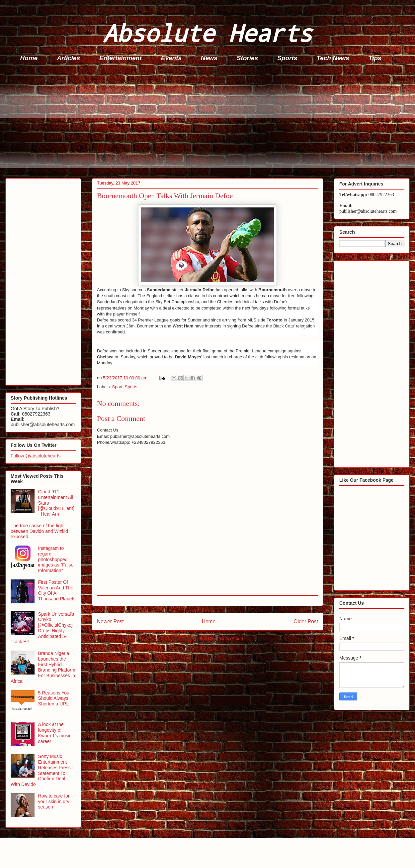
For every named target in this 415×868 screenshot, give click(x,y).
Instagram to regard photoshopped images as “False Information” (56, 559)
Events (171, 58)
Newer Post (110, 621)
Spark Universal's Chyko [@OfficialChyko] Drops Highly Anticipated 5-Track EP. (42, 628)
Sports (287, 58)
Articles (68, 58)
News (209, 58)
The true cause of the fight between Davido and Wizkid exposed (39, 531)
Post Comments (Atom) (221, 638)
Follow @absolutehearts (36, 456)
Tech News (333, 58)
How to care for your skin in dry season (54, 802)
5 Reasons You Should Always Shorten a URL (54, 698)
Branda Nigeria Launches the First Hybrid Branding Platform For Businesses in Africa (43, 667)
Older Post (306, 621)
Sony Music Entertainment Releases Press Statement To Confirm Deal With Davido (41, 770)
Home (29, 58)
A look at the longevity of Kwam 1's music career (55, 733)
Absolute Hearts (207, 33)
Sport (117, 387)
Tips (375, 58)
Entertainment (121, 58)
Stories (247, 58)
